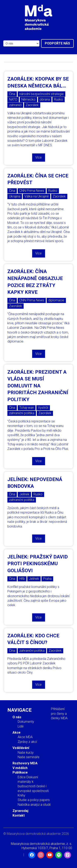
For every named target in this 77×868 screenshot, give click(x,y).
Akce (17, 732)
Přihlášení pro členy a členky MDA (59, 714)
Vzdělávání (21, 748)
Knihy (21, 795)
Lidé (21, 726)
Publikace (20, 772)
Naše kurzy (26, 753)
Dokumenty (26, 722)
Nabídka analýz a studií (34, 805)
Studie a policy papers (34, 800)
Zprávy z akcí (27, 742)
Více (38, 157)
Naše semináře (29, 757)
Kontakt (19, 815)
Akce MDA (25, 737)
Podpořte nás (57, 43)
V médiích (20, 768)
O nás (17, 717)
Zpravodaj (20, 811)
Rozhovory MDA (25, 763)
